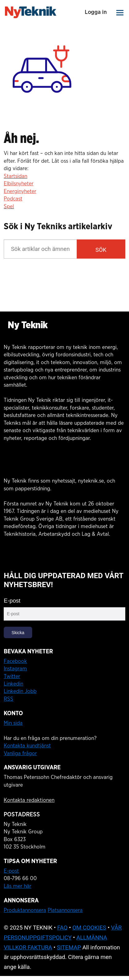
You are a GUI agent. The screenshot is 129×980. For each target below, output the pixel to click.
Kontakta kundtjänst (27, 746)
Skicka (18, 633)
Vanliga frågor (20, 753)
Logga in (96, 12)
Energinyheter (20, 191)
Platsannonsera (65, 910)
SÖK (101, 250)
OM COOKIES (89, 928)
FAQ (62, 928)
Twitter (12, 676)
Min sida (13, 723)
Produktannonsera (25, 910)
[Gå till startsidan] (31, 13)
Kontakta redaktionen (29, 800)
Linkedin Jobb (20, 691)
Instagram (15, 669)
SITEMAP (69, 948)
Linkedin (13, 684)
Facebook (15, 661)
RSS (9, 699)
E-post (12, 601)
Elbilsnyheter (19, 184)
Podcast (13, 199)
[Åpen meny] (120, 12)
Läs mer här (17, 886)
